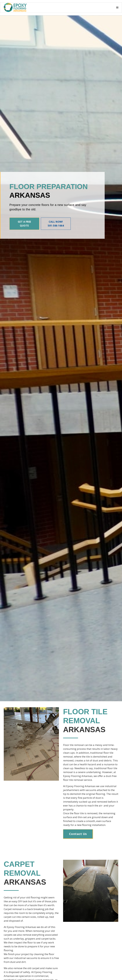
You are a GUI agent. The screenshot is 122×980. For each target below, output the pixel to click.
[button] (17, 8)
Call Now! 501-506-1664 (56, 224)
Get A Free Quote (24, 224)
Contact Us (78, 834)
